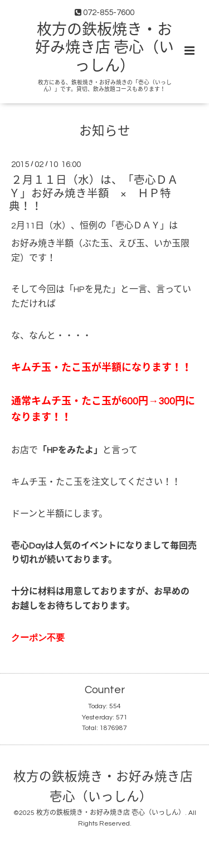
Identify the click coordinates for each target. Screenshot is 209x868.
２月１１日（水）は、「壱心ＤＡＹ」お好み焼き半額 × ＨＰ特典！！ (94, 194)
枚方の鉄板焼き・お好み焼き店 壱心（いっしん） (104, 48)
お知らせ (105, 132)
